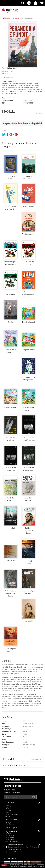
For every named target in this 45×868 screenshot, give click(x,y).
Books (7, 805)
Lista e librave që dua (12, 841)
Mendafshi (29, 621)
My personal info (10, 839)
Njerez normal (29, 206)
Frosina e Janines (29, 234)
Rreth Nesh (9, 822)
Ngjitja (11, 322)
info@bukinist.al (17, 852)
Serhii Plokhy (9, 71)
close (4, 865)
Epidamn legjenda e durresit (29, 531)
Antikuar (8, 816)
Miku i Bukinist (10, 824)
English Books (10, 807)
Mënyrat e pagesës (11, 828)
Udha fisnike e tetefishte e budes (11, 593)
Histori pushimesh (11, 407)
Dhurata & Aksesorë (11, 814)
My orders (8, 834)
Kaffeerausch (11, 561)
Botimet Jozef (27, 101)
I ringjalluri (11, 528)
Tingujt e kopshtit (29, 322)
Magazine (8, 813)
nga (3, 71)
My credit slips (10, 836)
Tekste (7, 809)
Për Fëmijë (9, 811)
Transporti (8, 826)
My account (11, 831)
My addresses (10, 837)
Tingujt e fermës (29, 350)
